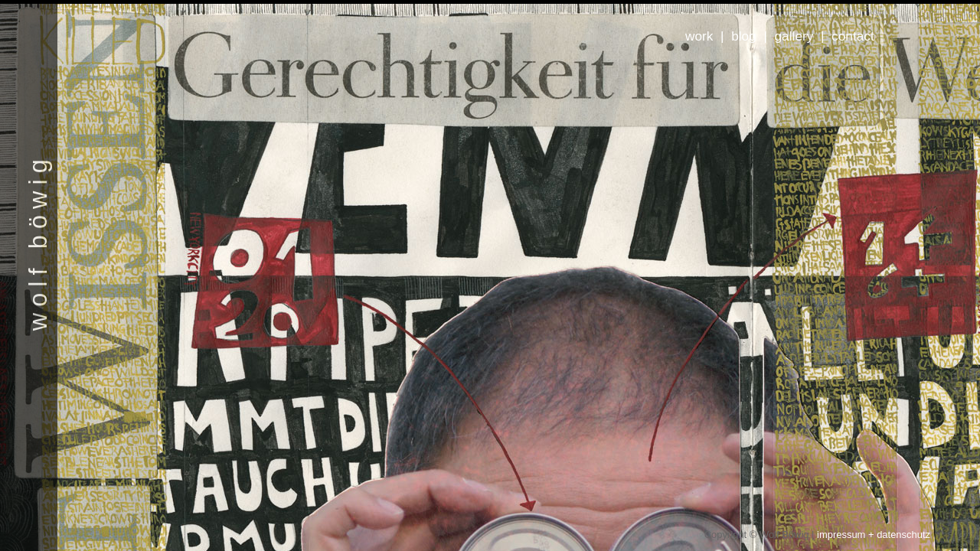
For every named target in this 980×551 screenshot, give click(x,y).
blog (744, 36)
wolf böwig (38, 242)
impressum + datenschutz (874, 535)
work (699, 36)
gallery (794, 36)
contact (853, 36)
